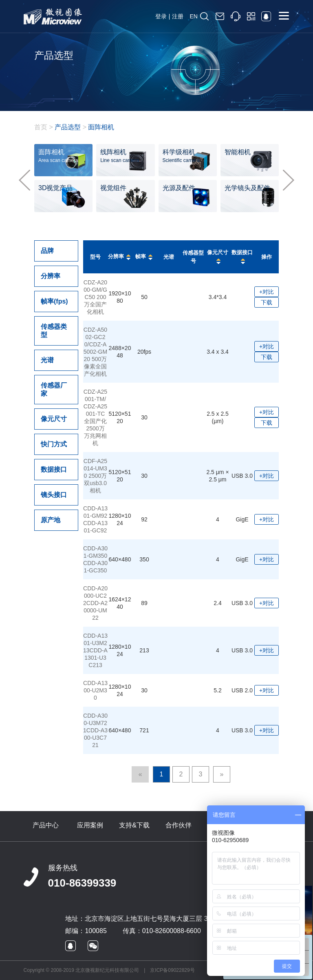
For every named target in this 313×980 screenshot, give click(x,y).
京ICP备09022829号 (172, 970)
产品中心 (46, 825)
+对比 (267, 292)
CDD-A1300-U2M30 (95, 690)
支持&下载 (134, 825)
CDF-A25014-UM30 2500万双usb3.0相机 (95, 476)
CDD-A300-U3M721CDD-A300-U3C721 (95, 730)
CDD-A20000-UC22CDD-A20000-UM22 (95, 603)
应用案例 (90, 825)
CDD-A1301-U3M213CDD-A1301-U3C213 (95, 650)
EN (193, 16)
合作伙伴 (179, 825)
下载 (267, 302)
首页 (41, 127)
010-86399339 (82, 883)
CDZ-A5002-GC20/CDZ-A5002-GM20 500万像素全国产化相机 (95, 352)
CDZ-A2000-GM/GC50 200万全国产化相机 (95, 297)
